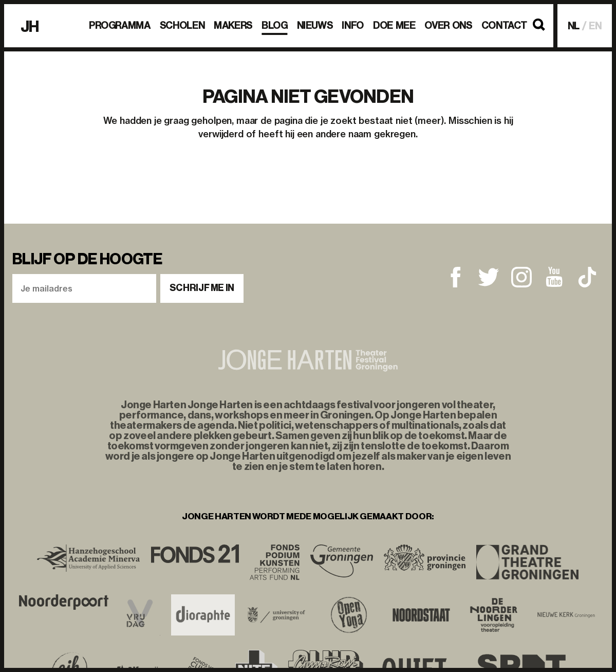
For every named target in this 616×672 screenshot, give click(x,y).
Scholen (182, 25)
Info (353, 25)
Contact (504, 25)
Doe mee (394, 25)
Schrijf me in (202, 288)
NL (574, 26)
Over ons (448, 25)
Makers (233, 25)
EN (595, 26)
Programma (120, 25)
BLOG (275, 25)
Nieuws (315, 25)
